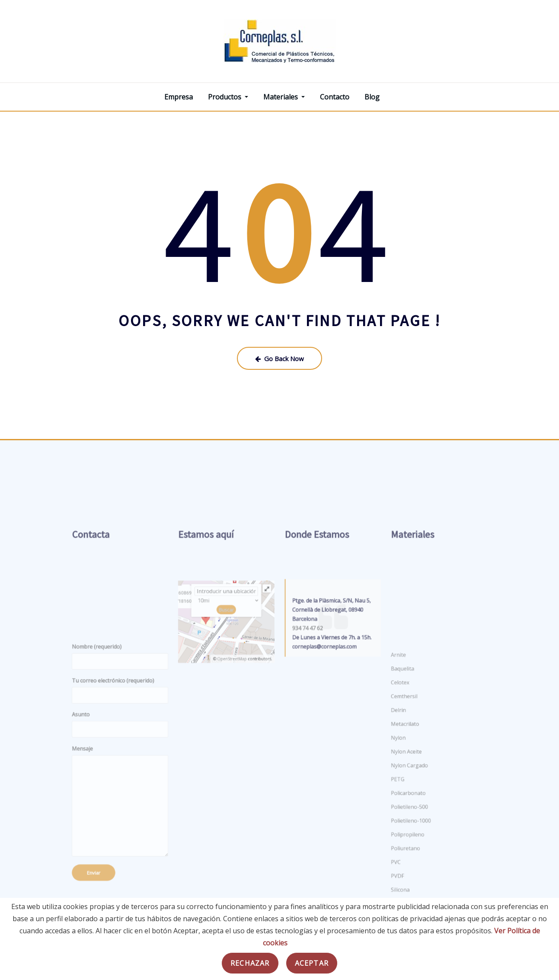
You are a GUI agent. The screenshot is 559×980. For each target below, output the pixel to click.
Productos (228, 97)
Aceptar (312, 963)
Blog (372, 97)
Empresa (179, 97)
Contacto (335, 97)
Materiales (284, 97)
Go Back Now (279, 359)
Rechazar (250, 963)
